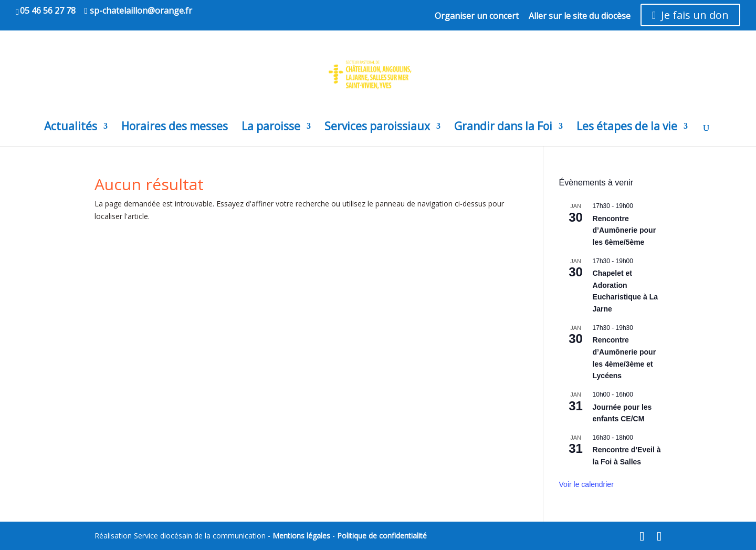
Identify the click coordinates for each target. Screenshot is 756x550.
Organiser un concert (477, 17)
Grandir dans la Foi (503, 128)
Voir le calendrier (586, 484)
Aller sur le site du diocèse (580, 17)
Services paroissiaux (377, 128)
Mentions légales (301, 536)
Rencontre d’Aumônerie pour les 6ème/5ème (624, 230)
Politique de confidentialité (382, 536)
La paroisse (271, 128)
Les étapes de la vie (627, 128)
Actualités (71, 128)
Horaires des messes (175, 128)
